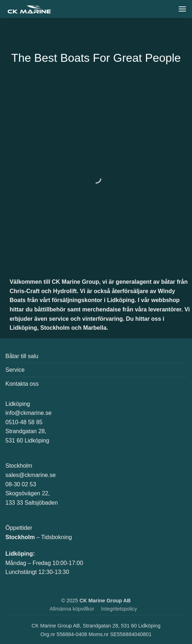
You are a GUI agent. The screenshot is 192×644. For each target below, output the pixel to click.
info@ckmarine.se (28, 413)
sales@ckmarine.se (31, 475)
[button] (182, 9)
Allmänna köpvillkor (72, 609)
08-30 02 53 (21, 484)
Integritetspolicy (119, 609)
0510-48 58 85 (24, 422)
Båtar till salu (22, 356)
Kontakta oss (22, 384)
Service (15, 370)
